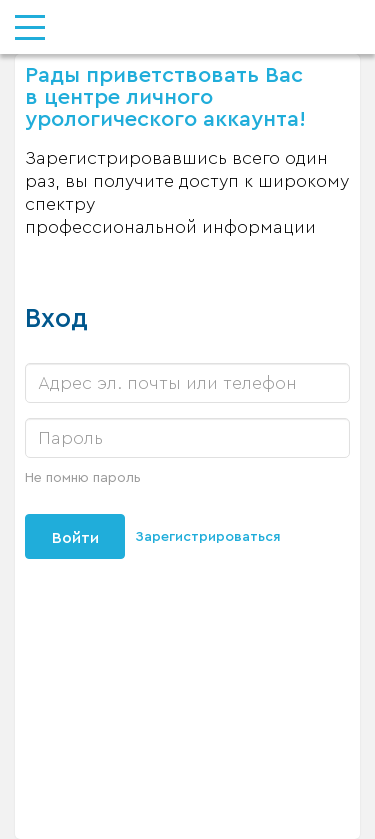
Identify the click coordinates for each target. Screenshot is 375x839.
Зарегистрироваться (208, 537)
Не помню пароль (83, 478)
